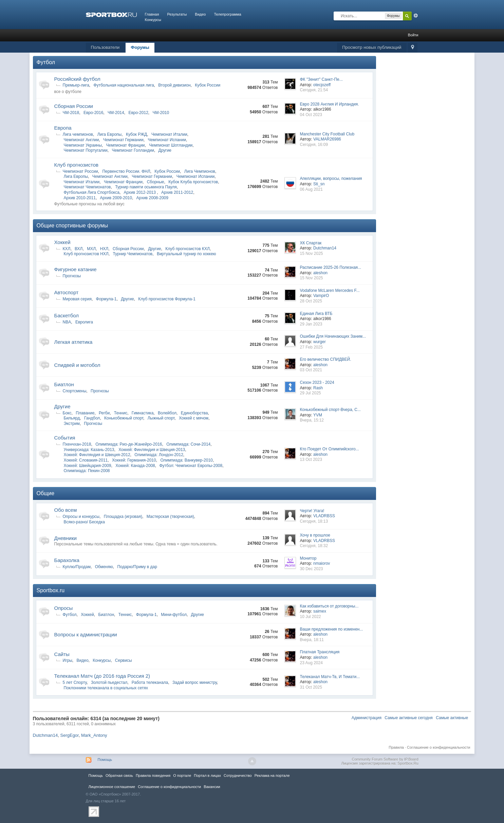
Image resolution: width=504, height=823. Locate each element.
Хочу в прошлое (315, 535)
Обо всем (66, 510)
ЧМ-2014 (116, 113)
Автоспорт (67, 292)
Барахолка (67, 560)
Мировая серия (77, 299)
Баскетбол (67, 315)
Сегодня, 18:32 (314, 546)
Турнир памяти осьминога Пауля (146, 187)
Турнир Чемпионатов (133, 254)
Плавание (85, 413)
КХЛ (67, 249)
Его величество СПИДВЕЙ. (325, 359)
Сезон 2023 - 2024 (317, 382)
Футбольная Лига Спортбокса (92, 192)
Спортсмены (75, 391)
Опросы (64, 608)
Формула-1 (106, 299)
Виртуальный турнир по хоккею (186, 254)
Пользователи (105, 47)
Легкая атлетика (73, 342)
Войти (413, 35)
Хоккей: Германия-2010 (134, 460)
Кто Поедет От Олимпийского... (329, 449)
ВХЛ (79, 249)
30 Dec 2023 (311, 569)
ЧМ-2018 (71, 113)
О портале (182, 775)
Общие (46, 493)
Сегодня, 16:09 (314, 145)
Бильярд (72, 418)
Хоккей (62, 242)
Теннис (121, 413)
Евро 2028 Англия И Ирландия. (329, 104)
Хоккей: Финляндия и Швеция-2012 (97, 455)
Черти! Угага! (312, 511)
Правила (396, 747)
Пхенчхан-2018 (77, 444)
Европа (63, 128)
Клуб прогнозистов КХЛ (188, 249)
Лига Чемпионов (200, 171)
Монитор (308, 558)
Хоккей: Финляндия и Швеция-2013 (152, 450)
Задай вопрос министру (195, 682)
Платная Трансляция (320, 652)
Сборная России (74, 106)
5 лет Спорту (75, 682)
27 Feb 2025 (311, 347)
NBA (67, 322)
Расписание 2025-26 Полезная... (330, 267)
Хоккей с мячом (194, 418)
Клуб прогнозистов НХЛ (86, 254)
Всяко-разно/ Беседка (84, 522)
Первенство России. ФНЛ (126, 171)
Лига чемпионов (78, 134)
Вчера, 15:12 (312, 420)
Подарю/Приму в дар (137, 567)
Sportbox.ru (51, 590)
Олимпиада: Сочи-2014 (188, 444)
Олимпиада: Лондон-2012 (159, 455)
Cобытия (65, 438)
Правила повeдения (153, 775)
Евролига (84, 322)
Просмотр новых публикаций (372, 47)
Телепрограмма (227, 14)
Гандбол (92, 418)
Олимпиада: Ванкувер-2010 (186, 460)
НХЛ (104, 249)
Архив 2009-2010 (116, 198)
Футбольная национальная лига (124, 85)
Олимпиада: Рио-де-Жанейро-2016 (129, 444)
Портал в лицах (207, 775)
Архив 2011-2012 (177, 192)
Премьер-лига (76, 85)
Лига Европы (110, 134)
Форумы (140, 47)
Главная (152, 14)
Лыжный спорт (161, 418)
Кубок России (208, 85)
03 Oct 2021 (311, 370)
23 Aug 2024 (311, 663)
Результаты (177, 14)
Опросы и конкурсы (81, 517)
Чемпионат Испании (167, 140)
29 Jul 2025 (310, 393)
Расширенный (416, 16)
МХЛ (91, 249)
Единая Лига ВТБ (316, 314)
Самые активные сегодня (409, 718)
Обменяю (104, 567)
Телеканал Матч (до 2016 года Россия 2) (102, 676)
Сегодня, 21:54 (314, 90)
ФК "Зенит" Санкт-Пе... (321, 79)
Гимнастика (143, 413)
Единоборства (194, 413)
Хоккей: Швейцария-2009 (88, 466)
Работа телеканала (150, 682)
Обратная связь (119, 775)
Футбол (46, 62)
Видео (200, 14)
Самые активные (452, 718)
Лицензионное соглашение (112, 787)
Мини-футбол (174, 615)
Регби (104, 413)
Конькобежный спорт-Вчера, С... (330, 410)
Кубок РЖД (136, 134)
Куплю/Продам (77, 567)
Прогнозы (72, 276)
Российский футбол (77, 79)
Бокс (67, 413)
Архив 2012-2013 (141, 192)
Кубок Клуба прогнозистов (193, 182)
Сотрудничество (238, 775)
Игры (68, 660)
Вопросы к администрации (86, 634)
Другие (165, 150)
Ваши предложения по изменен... (331, 629)
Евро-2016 (93, 113)
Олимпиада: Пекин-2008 (87, 471)
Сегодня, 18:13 (314, 521)
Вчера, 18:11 (312, 640)
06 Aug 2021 (311, 189)
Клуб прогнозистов (76, 165)
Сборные (156, 182)
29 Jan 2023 (311, 324)
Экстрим (72, 424)
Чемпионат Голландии (133, 150)
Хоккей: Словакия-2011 (86, 460)
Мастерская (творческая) (170, 517)
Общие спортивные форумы (72, 226)
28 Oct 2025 (311, 301)
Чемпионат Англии (81, 140)
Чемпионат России (80, 171)
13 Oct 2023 (311, 460)
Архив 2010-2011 (80, 198)
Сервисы (124, 660)
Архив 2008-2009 (152, 198)
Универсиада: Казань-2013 (89, 450)
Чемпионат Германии (123, 140)
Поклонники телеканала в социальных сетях (106, 688)
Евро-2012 (138, 113)
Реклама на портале (272, 775)
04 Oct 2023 (311, 115)
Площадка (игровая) (123, 517)
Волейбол (167, 413)
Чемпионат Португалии (86, 150)
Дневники (66, 538)
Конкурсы (153, 20)
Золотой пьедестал (109, 682)
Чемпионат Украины (83, 145)
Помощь (105, 760)
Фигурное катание (76, 269)
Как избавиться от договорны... (329, 606)
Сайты (62, 654)
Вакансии (212, 787)
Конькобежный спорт (124, 418)
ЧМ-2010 (161, 113)
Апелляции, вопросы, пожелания (331, 179)
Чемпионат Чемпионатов (87, 187)
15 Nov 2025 (311, 254)
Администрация (367, 718)
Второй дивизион (174, 85)
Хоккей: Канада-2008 (135, 466)
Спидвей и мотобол (77, 365)
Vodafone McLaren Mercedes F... (330, 291)
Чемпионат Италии (169, 134)
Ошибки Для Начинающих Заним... (333, 336)
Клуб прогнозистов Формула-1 (167, 299)
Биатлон (64, 384)
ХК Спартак (311, 243)
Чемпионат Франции (126, 145)
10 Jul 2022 (310, 617)
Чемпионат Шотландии (171, 145)
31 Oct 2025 (311, 687)
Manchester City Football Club (327, 134)
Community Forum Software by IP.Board (385, 759)
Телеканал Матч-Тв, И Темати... (330, 677)
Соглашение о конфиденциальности (438, 747)
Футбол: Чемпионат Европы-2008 (191, 466)
